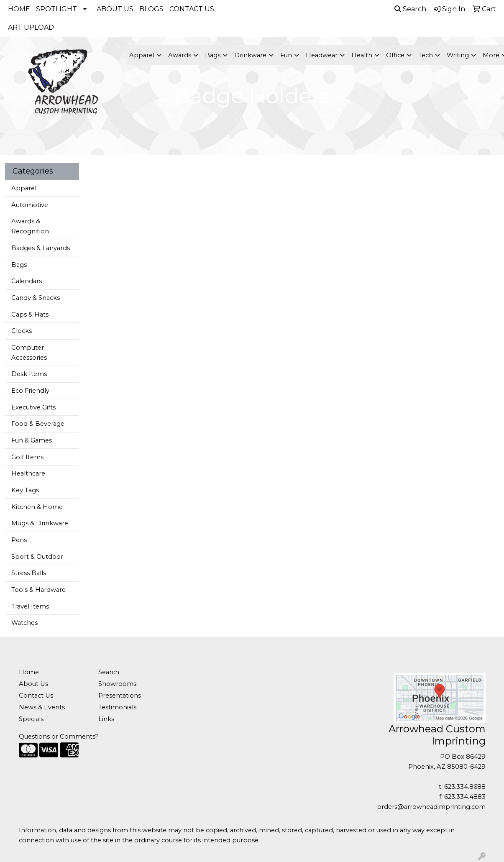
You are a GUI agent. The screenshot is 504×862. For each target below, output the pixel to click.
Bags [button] (213, 55)
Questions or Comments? (59, 737)
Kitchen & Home (37, 507)
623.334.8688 (465, 787)
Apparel (24, 188)
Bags (19, 265)
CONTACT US (192, 9)
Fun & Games (32, 440)
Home (29, 672)
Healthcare (28, 473)
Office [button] (395, 55)
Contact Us (36, 696)
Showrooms (117, 684)
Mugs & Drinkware (40, 523)
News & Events (42, 707)
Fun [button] (286, 55)
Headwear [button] (322, 55)
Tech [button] (426, 55)
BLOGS (151, 9)
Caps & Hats (30, 315)
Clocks (22, 331)
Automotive (30, 205)
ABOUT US (115, 9)
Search (410, 9)
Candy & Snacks (36, 298)
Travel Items (30, 606)
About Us (33, 684)
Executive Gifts (33, 407)
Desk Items (29, 374)
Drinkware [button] (250, 55)
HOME (19, 9)
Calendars (27, 281)
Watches (24, 623)
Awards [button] (180, 55)
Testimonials (117, 707)
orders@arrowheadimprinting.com (431, 807)
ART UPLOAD (31, 27)
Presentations (120, 696)
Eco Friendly (30, 391)
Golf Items (27, 457)
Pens (19, 540)
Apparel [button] (142, 55)
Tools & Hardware (38, 590)
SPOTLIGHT (56, 9)
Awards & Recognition (30, 226)
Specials (31, 719)
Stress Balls (29, 573)
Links (106, 719)
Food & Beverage (38, 424)
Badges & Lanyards (41, 248)
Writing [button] (458, 55)
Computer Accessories (29, 353)
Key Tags (25, 490)
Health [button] (362, 55)
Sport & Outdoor (37, 557)
